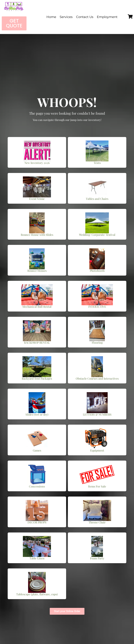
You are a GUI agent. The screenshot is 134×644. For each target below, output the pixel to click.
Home (51, 17)
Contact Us (85, 17)
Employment (107, 17)
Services (66, 17)
